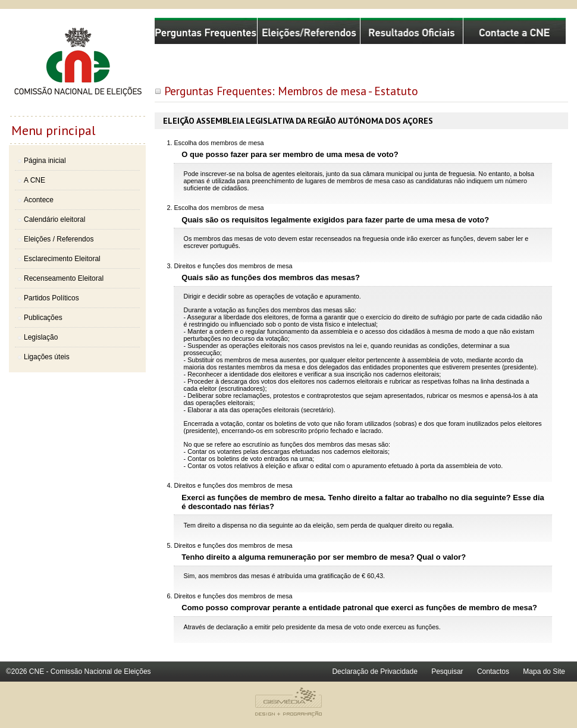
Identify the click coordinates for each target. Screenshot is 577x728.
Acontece (39, 200)
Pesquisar (447, 671)
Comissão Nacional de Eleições (77, 67)
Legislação (41, 337)
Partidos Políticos (51, 298)
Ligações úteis (47, 357)
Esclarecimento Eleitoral (62, 259)
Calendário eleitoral (54, 219)
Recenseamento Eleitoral (64, 278)
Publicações (43, 318)
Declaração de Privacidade (374, 671)
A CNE (35, 180)
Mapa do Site (544, 671)
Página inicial (45, 161)
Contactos (493, 671)
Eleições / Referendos (59, 239)
